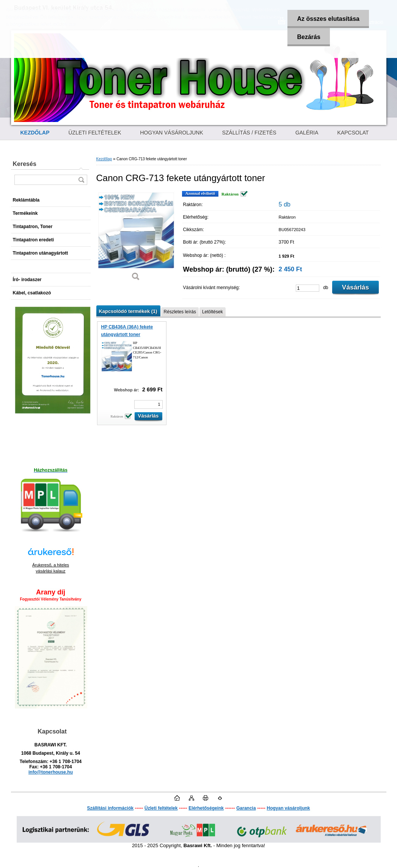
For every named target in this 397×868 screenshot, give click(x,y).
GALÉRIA (307, 133)
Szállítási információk (110, 808)
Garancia (246, 808)
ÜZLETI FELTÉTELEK (95, 133)
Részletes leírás (180, 312)
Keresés (25, 164)
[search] (81, 180)
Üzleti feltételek (161, 808)
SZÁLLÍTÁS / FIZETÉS (249, 133)
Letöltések (213, 312)
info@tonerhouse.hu (51, 772)
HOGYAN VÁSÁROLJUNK (172, 133)
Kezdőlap (104, 159)
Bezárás (308, 37)
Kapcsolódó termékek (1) (128, 311)
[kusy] (308, 288)
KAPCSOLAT (353, 133)
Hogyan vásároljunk (288, 808)
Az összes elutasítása (328, 19)
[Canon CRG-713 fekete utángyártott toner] (136, 239)
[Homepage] (35, 133)
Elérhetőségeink (206, 808)
